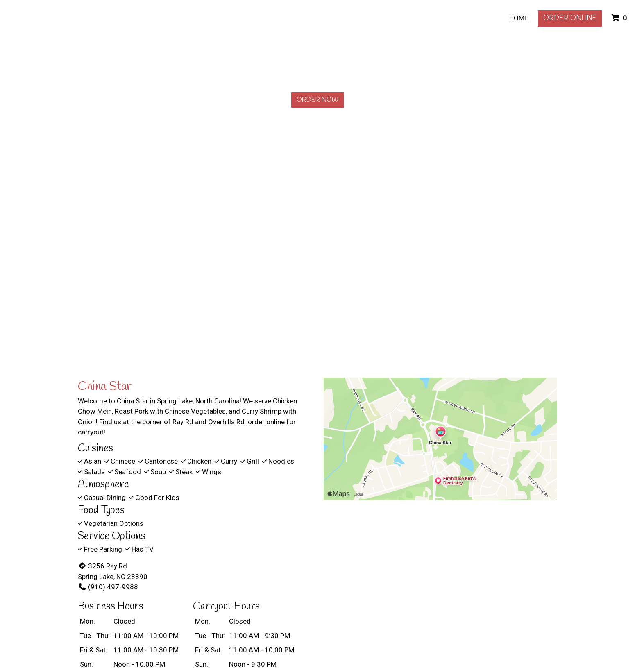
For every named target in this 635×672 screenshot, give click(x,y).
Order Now (317, 100)
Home (519, 18)
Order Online (570, 18)
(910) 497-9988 (108, 587)
